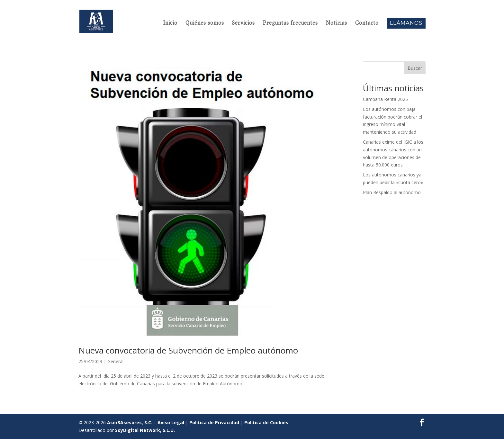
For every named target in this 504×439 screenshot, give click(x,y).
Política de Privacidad (214, 422)
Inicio (170, 23)
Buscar (415, 68)
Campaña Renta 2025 (385, 99)
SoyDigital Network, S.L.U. (145, 430)
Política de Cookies (266, 422)
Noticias (337, 23)
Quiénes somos (205, 23)
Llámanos (406, 23)
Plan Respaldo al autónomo (392, 192)
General (115, 361)
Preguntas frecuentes (290, 23)
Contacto (367, 23)
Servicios (243, 23)
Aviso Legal (171, 422)
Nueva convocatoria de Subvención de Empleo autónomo (188, 350)
